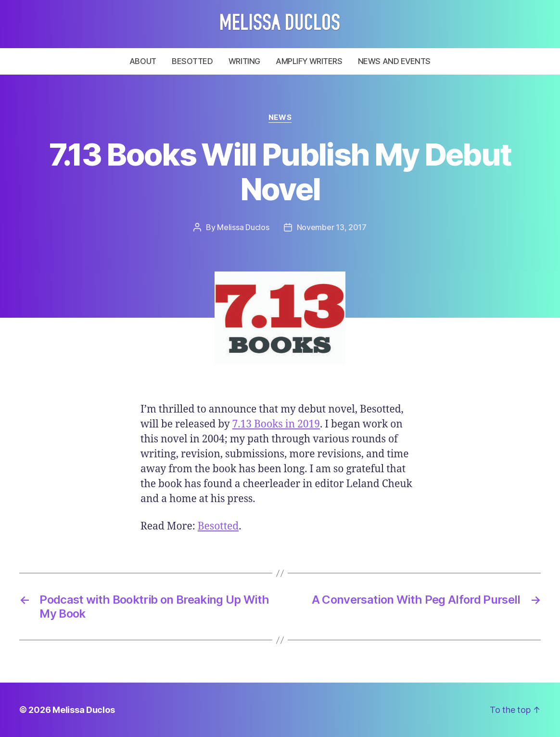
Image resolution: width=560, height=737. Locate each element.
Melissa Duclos (243, 227)
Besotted (192, 61)
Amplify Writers (309, 61)
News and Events (394, 61)
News (280, 117)
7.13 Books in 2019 (276, 424)
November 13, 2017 (332, 227)
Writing (244, 61)
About (143, 61)
